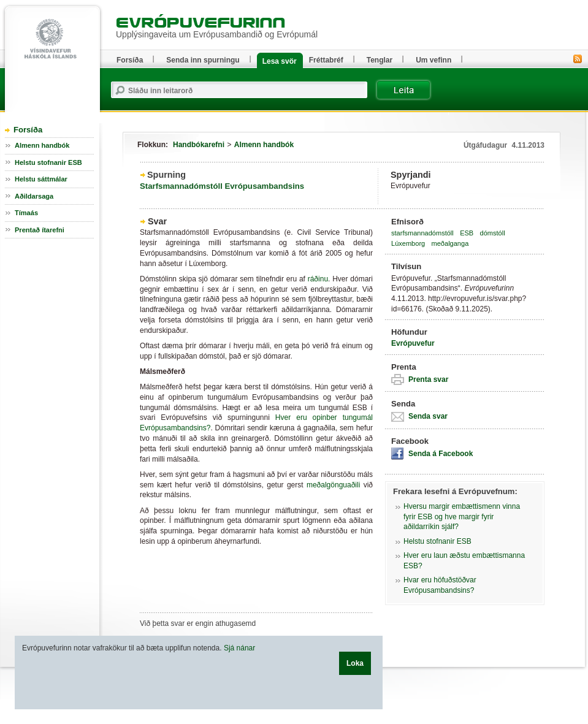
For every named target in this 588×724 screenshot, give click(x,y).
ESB (467, 233)
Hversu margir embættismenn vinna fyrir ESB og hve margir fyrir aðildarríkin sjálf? (462, 517)
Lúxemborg (408, 243)
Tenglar (380, 60)
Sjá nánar (239, 648)
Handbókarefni (199, 145)
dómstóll (493, 233)
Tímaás (26, 213)
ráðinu (318, 279)
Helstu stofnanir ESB (437, 541)
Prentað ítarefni (40, 230)
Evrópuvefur (413, 343)
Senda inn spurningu (203, 60)
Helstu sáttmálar (41, 179)
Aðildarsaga (34, 196)
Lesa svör (280, 61)
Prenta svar (428, 379)
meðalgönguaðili (333, 485)
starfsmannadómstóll (422, 233)
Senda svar (428, 416)
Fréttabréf (326, 60)
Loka (355, 663)
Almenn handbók (264, 145)
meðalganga (450, 243)
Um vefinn (433, 60)
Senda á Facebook (441, 454)
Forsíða (28, 130)
